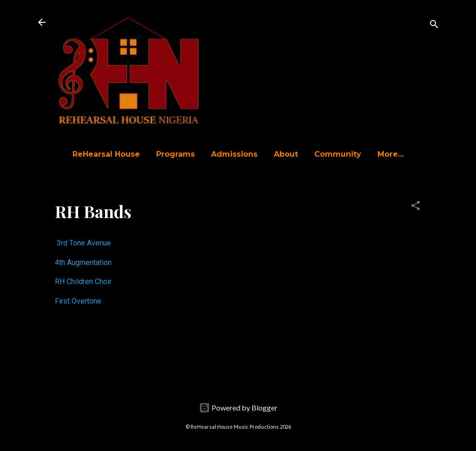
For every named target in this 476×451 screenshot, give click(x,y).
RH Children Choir (83, 282)
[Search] (434, 25)
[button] (416, 207)
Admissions (234, 154)
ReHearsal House (106, 154)
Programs (175, 154)
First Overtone (78, 301)
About (286, 154)
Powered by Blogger (238, 408)
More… (391, 154)
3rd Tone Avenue (84, 243)
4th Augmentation (83, 262)
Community (338, 154)
